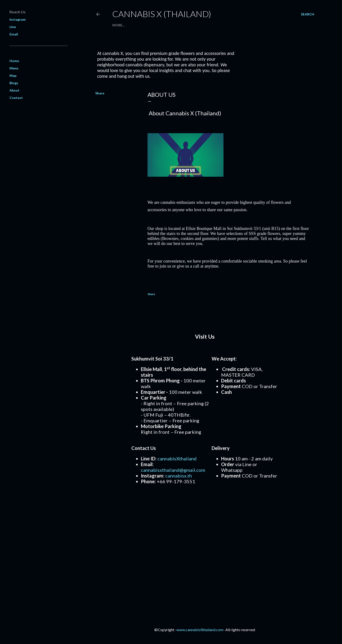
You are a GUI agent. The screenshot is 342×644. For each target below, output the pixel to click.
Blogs (14, 83)
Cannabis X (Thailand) (162, 14)
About (197, 25)
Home (118, 25)
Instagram (18, 19)
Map (185, 25)
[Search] (308, 14)
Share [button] (100, 93)
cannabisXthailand (177, 459)
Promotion (148, 25)
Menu (130, 25)
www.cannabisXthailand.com (200, 630)
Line (13, 27)
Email (14, 34)
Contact (170, 25)
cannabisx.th (179, 476)
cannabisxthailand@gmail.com (173, 470)
